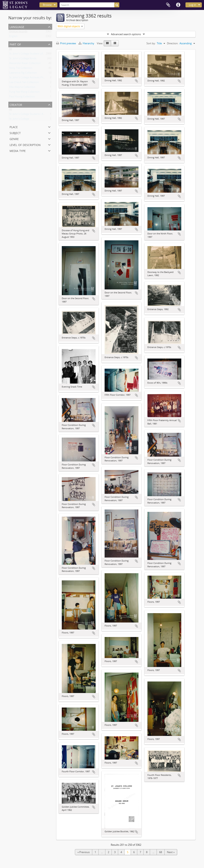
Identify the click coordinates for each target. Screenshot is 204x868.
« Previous (84, 852)
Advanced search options (126, 34)
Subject (15, 133)
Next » (171, 852)
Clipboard (168, 5)
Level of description (25, 145)
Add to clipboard (94, 82)
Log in (192, 5)
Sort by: (151, 43)
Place (14, 127)
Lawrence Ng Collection (23, 73)
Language (17, 27)
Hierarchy (87, 43)
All (11, 50)
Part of (15, 44)
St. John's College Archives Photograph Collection (38, 78)
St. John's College (19, 120)
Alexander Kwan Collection (25, 64)
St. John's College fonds (23, 59)
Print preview (66, 43)
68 (161, 852)
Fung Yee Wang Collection (24, 93)
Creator (16, 104)
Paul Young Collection (22, 97)
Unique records (18, 32)
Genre (14, 139)
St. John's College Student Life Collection (33, 54)
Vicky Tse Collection (21, 69)
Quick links (178, 5)
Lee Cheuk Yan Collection (24, 83)
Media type (18, 150)
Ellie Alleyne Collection (22, 88)
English (13, 37)
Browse (47, 5)
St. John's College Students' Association (32, 115)
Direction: (173, 43)
